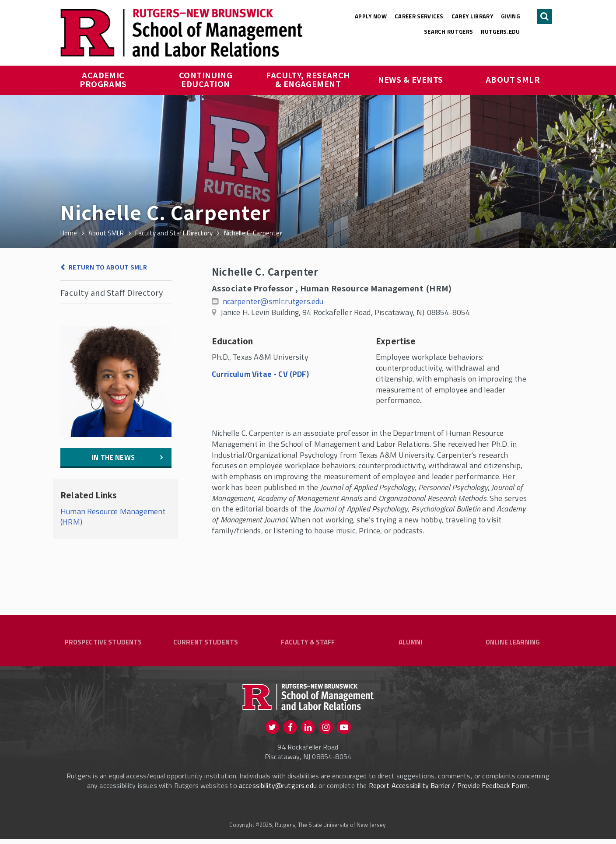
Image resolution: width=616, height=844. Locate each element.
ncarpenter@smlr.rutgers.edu (273, 301)
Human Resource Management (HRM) (113, 517)
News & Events (411, 79)
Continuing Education (207, 79)
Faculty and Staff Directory (112, 292)
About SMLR (513, 79)
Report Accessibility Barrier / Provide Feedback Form (448, 791)
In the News (113, 457)
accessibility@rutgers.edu (278, 791)
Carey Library (472, 16)
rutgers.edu (500, 32)
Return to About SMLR (108, 267)
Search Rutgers (449, 32)
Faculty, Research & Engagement (309, 79)
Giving (510, 16)
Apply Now (371, 16)
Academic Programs (103, 79)
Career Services (419, 16)
